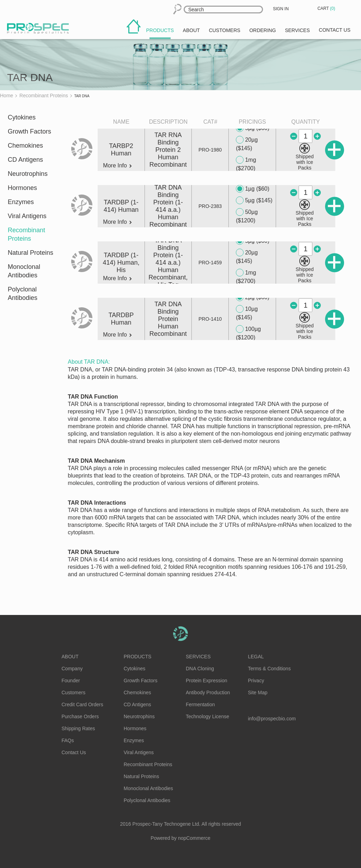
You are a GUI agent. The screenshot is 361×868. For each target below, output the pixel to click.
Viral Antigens (27, 216)
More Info (117, 166)
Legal (256, 657)
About (70, 657)
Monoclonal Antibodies (24, 271)
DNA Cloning (200, 669)
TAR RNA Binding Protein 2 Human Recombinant (168, 150)
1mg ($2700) (246, 164)
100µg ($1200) (248, 333)
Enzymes (21, 202)
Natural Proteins (30, 253)
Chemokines (25, 146)
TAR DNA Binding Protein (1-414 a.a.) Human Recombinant (168, 206)
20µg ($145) (247, 144)
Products (138, 657)
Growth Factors (29, 131)
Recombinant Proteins (26, 234)
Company (72, 669)
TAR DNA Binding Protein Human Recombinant (168, 319)
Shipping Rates (78, 728)
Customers (74, 692)
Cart (327, 8)
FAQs (68, 740)
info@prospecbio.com (272, 719)
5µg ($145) (254, 201)
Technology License (207, 716)
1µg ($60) (253, 189)
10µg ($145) (247, 313)
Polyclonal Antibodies (23, 294)
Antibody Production (208, 692)
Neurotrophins (28, 174)
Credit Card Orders (82, 704)
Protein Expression (207, 681)
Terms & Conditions (269, 669)
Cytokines (22, 117)
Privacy (256, 681)
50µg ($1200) (247, 216)
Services (198, 657)
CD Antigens (25, 160)
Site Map (258, 692)
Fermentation (200, 704)
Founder (71, 681)
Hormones (22, 188)
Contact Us (74, 752)
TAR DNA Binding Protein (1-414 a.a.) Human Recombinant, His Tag (168, 263)
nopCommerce (194, 838)
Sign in (281, 9)
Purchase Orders (80, 716)
